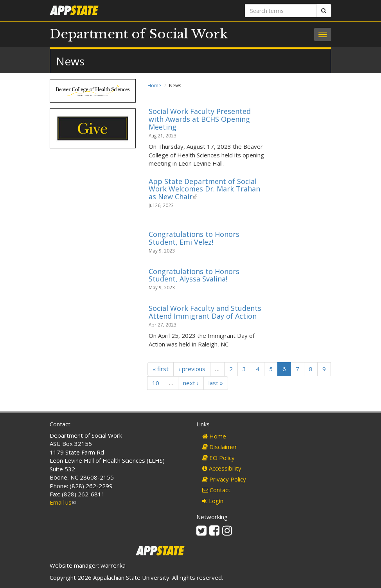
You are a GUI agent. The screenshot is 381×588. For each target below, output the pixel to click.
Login (213, 501)
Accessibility (222, 468)
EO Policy (218, 458)
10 (156, 383)
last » (216, 383)
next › (191, 383)
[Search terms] (281, 11)
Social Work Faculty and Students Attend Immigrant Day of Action (205, 312)
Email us (63, 502)
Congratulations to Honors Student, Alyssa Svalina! (194, 275)
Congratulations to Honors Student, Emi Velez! (194, 238)
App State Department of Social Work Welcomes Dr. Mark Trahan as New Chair (204, 189)
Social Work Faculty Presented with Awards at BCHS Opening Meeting (200, 119)
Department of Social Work (139, 34)
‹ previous (192, 369)
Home (154, 86)
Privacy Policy (224, 479)
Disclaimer (220, 447)
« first (161, 369)
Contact (216, 490)
